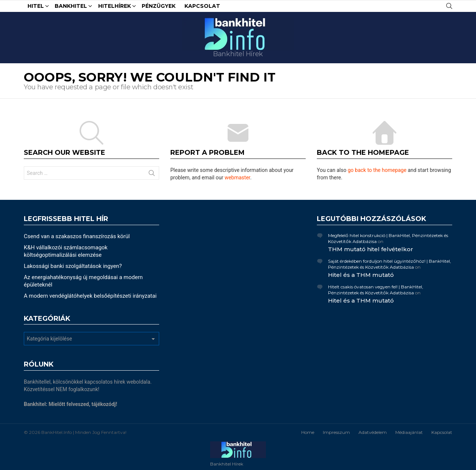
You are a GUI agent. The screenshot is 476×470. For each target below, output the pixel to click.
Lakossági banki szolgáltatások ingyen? (73, 266)
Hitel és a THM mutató (361, 275)
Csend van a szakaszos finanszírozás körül (77, 236)
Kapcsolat (202, 6)
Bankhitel (71, 7)
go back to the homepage (377, 170)
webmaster (237, 178)
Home (308, 432)
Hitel (36, 7)
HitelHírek (115, 7)
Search (152, 175)
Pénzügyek (159, 6)
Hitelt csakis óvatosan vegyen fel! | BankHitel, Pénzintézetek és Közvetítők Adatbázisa (376, 290)
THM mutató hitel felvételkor (371, 249)
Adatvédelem (373, 432)
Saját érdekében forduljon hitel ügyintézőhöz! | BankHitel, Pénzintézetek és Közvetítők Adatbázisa (390, 264)
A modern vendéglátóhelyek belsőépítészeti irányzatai (90, 296)
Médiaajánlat (409, 432)
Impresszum (336, 432)
